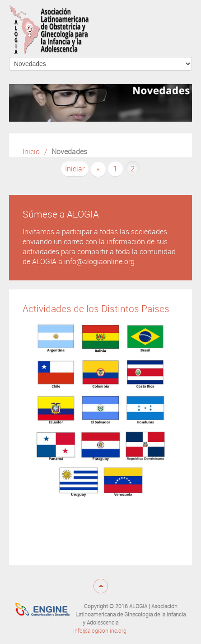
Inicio (31, 152)
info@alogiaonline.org (100, 631)
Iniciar (75, 169)
